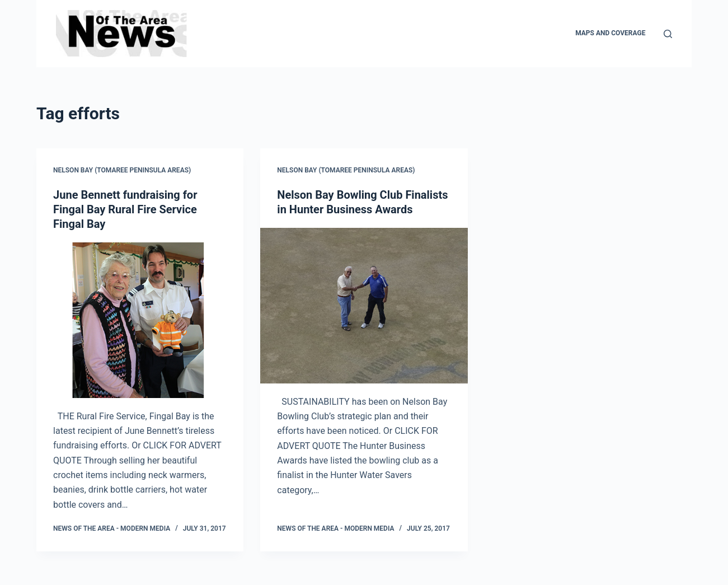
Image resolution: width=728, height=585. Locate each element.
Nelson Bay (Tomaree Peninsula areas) (122, 170)
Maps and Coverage (610, 33)
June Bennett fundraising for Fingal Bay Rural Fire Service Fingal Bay (125, 209)
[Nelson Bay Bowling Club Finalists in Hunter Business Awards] (364, 306)
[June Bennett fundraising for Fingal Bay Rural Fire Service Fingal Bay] (140, 320)
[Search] (668, 34)
